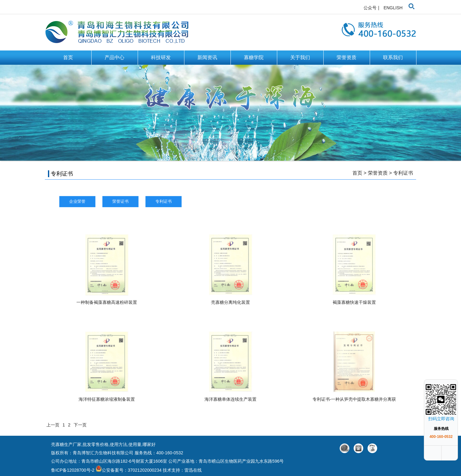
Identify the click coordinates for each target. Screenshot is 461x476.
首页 (68, 57)
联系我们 (393, 57)
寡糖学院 (254, 57)
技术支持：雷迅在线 (182, 470)
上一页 (53, 425)
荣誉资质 (347, 57)
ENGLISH (393, 8)
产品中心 (114, 57)
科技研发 (161, 57)
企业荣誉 (100, 201)
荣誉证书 (137, 201)
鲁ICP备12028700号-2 (73, 470)
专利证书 (403, 173)
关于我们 (300, 57)
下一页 (80, 425)
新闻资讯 (207, 57)
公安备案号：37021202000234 (129, 470)
